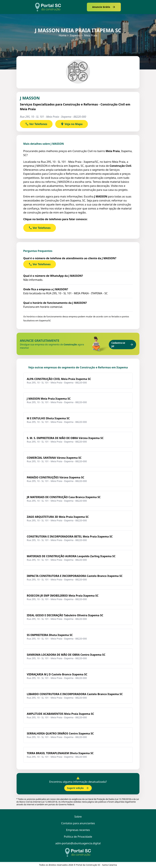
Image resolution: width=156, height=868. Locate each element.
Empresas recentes (78, 830)
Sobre (78, 817)
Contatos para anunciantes (78, 823)
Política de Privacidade (78, 837)
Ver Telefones (36, 124)
